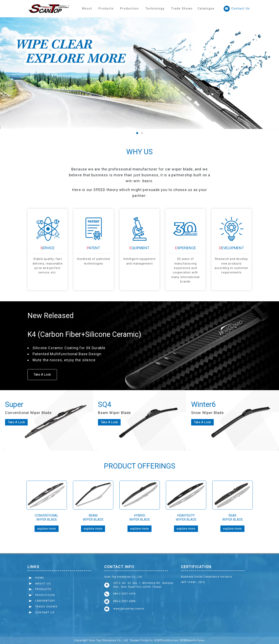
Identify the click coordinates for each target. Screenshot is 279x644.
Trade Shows (182, 9)
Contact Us (237, 9)
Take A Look (42, 375)
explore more (47, 529)
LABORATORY (45, 601)
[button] (129, 9)
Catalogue (206, 9)
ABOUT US (43, 584)
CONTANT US (45, 612)
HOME (40, 578)
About (87, 9)
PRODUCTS (43, 589)
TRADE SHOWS (46, 607)
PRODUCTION (45, 595)
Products (106, 9)
